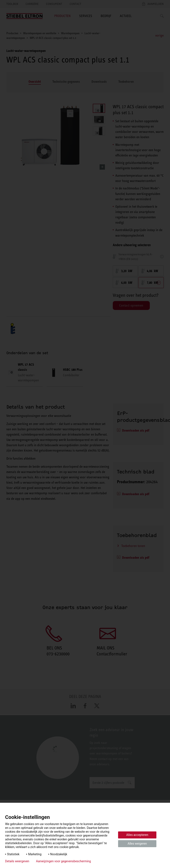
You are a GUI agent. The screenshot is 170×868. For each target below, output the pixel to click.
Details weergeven (17, 861)
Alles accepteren (137, 835)
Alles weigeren (137, 844)
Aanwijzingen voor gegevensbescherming (63, 861)
